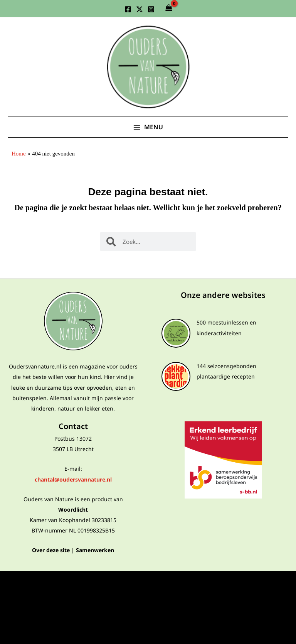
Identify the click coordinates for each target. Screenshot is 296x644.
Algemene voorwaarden (73, 596)
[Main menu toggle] (148, 127)
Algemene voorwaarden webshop (73, 609)
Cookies (73, 621)
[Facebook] (128, 9)
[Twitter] (140, 9)
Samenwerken (95, 550)
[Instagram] (151, 9)
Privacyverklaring (73, 584)
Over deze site (51, 550)
